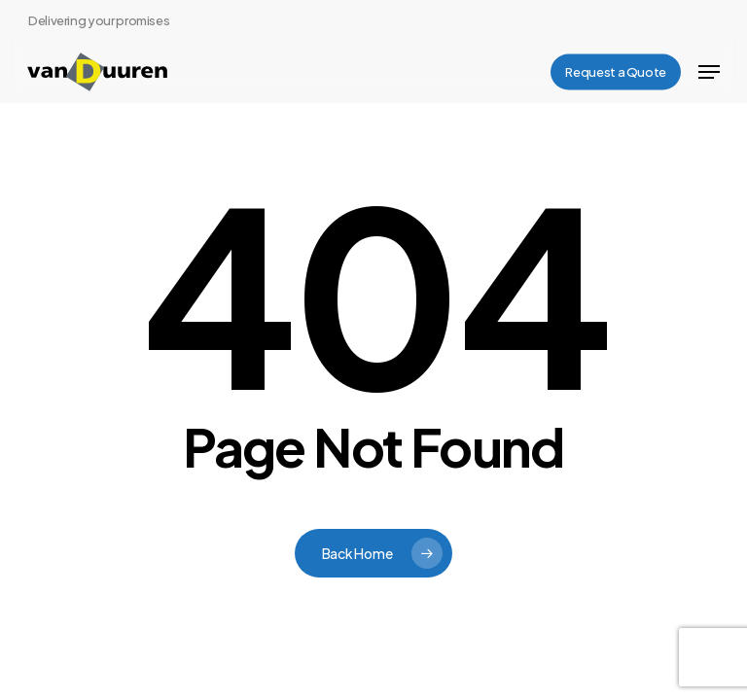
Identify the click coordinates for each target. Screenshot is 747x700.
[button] (709, 72)
